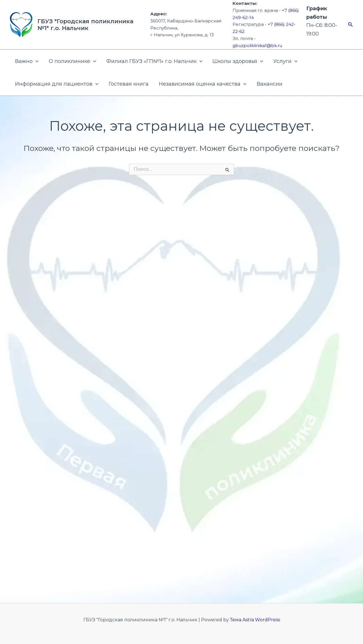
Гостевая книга (129, 84)
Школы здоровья (238, 61)
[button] (351, 25)
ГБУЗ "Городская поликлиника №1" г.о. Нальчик (85, 25)
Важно (27, 61)
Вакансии (270, 84)
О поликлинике (72, 61)
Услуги (285, 61)
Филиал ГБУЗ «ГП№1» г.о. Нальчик (154, 61)
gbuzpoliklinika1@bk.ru (257, 46)
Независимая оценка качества (203, 84)
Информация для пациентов (57, 84)
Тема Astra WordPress (255, 620)
